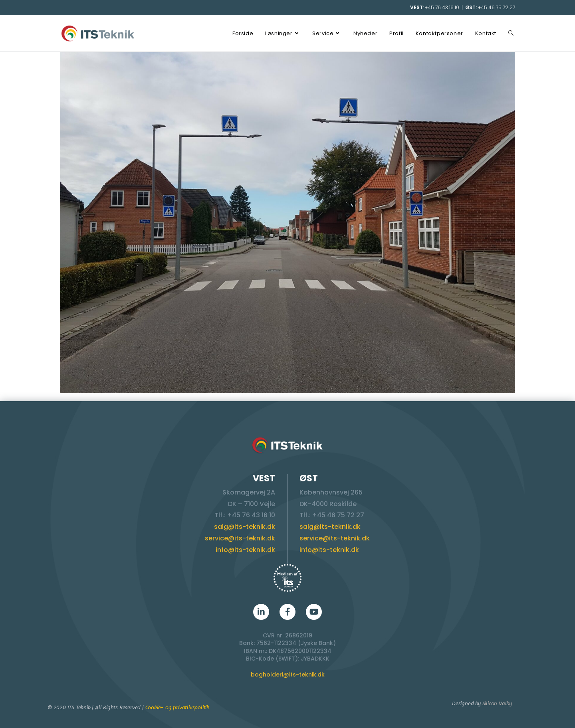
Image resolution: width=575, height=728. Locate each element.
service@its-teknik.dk (240, 538)
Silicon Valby (497, 703)
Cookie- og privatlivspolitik (177, 707)
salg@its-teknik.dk (245, 527)
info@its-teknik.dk (245, 550)
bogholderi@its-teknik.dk (288, 675)
